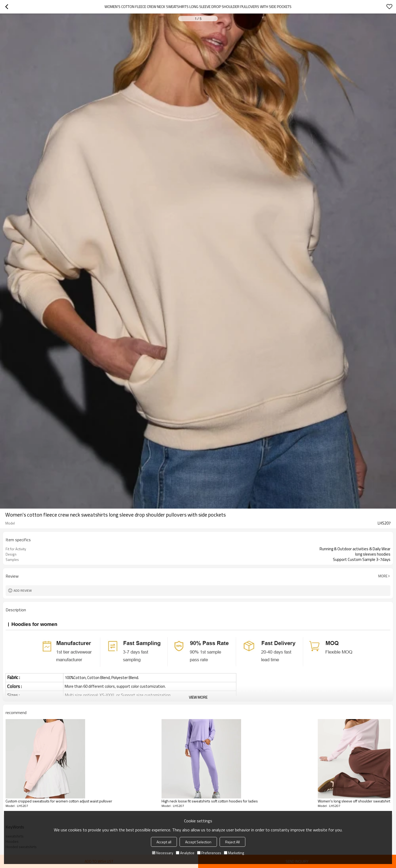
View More (198, 697)
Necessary (163, 853)
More (383, 576)
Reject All (232, 842)
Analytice (185, 853)
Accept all (164, 842)
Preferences (209, 853)
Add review (23, 590)
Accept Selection (198, 842)
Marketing (234, 853)
